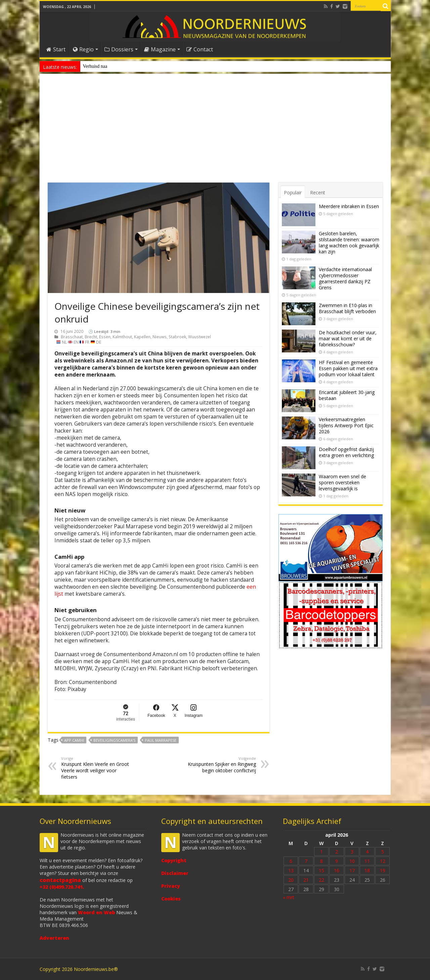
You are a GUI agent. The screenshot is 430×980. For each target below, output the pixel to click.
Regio (83, 49)
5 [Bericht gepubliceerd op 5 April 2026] (383, 852)
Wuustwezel (200, 337)
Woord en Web (96, 912)
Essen (105, 337)
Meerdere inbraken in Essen (349, 206)
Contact (200, 49)
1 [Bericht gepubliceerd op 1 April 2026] (321, 852)
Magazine (160, 49)
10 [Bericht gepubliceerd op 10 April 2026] (352, 861)
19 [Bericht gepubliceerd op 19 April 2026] (383, 870)
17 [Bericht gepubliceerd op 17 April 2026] (352, 870)
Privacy (171, 886)
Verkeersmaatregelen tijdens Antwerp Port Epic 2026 (346, 425)
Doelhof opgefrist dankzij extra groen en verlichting (346, 452)
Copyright (174, 860)
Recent (318, 192)
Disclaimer (175, 873)
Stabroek (177, 337)
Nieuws (160, 337)
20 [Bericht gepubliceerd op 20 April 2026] (291, 880)
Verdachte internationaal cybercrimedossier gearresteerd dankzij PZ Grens (345, 278)
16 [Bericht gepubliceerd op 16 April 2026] (337, 870)
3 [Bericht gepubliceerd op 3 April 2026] (352, 852)
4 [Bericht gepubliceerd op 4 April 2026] (367, 852)
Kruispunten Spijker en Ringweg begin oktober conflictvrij (222, 765)
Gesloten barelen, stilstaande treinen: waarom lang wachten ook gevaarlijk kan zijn (349, 242)
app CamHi (74, 740)
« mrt (289, 897)
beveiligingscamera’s (114, 740)
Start (56, 49)
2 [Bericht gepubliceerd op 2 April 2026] (337, 852)
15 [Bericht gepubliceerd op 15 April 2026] (321, 870)
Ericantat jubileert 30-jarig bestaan (347, 395)
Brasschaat (72, 337)
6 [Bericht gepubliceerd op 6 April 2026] (291, 861)
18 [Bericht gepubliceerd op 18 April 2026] (367, 870)
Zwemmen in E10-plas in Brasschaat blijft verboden (347, 308)
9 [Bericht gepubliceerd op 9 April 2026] (337, 861)
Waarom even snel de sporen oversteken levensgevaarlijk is (342, 482)
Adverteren (54, 938)
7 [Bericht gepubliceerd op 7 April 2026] (306, 861)
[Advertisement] (215, 132)
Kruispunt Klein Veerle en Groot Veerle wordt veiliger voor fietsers (96, 768)
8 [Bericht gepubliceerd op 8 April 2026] (321, 861)
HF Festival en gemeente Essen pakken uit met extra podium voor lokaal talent (348, 368)
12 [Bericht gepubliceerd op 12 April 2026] (383, 861)
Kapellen (142, 337)
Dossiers (119, 49)
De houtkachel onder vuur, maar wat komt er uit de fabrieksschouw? (348, 338)
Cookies (171, 899)
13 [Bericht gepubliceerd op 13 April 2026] (291, 870)
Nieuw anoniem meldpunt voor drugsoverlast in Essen (134, 66)
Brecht (91, 337)
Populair (293, 192)
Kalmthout (122, 337)
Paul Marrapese (161, 740)
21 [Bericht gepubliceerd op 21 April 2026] (306, 880)
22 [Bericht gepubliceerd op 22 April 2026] (321, 880)
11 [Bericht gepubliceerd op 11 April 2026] (367, 861)
